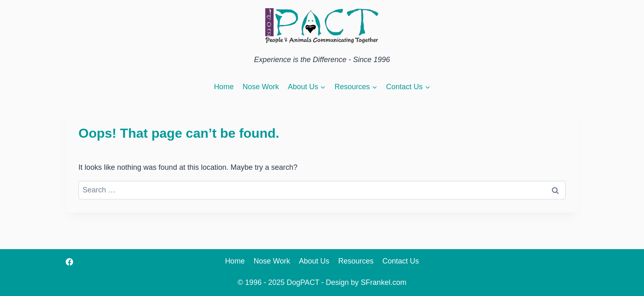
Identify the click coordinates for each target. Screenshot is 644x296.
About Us (314, 261)
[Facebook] (69, 262)
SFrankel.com (383, 282)
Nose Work (261, 87)
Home (224, 87)
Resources (356, 261)
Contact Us (401, 261)
